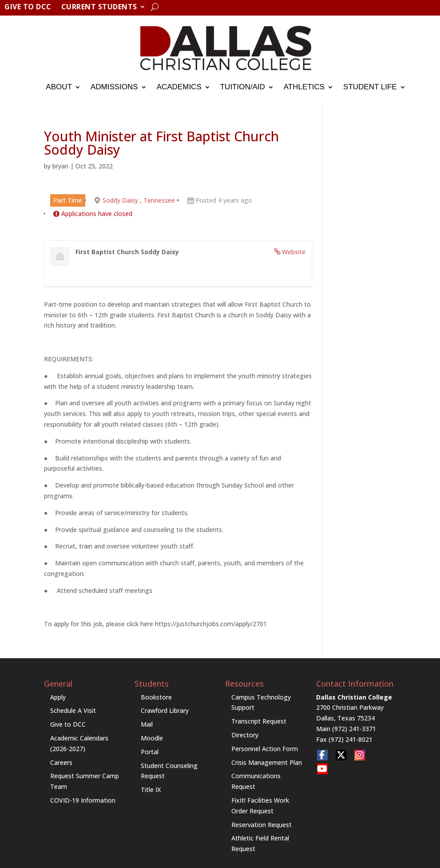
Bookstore (156, 697)
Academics (179, 87)
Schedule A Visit (73, 710)
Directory (245, 735)
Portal (150, 752)
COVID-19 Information (83, 800)
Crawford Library (165, 710)
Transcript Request (259, 721)
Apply (58, 697)
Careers (61, 762)
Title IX (151, 790)
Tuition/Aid (243, 87)
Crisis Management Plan (267, 762)
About (59, 87)
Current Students (99, 8)
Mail (147, 724)
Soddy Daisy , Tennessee (139, 200)
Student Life (370, 87)
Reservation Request (262, 825)
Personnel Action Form (265, 749)
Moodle (152, 738)
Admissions (114, 87)
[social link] (322, 755)
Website (294, 252)
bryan (60, 166)
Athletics (304, 87)
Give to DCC (28, 8)
